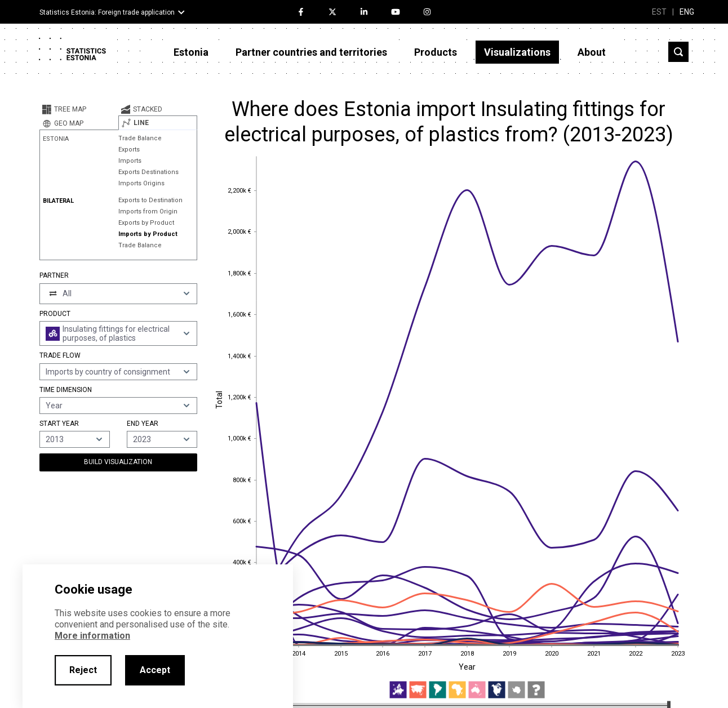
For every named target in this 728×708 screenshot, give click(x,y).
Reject (83, 670)
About (592, 52)
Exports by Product (146, 223)
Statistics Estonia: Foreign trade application (107, 12)
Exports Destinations (148, 172)
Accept (155, 670)
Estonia (191, 52)
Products (436, 52)
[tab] (79, 109)
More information (92, 636)
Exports (129, 150)
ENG (687, 12)
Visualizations (517, 52)
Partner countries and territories (311, 52)
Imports (130, 161)
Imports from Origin (148, 211)
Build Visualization (118, 462)
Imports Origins (141, 183)
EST (659, 12)
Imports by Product (148, 234)
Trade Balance (140, 138)
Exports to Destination (150, 200)
